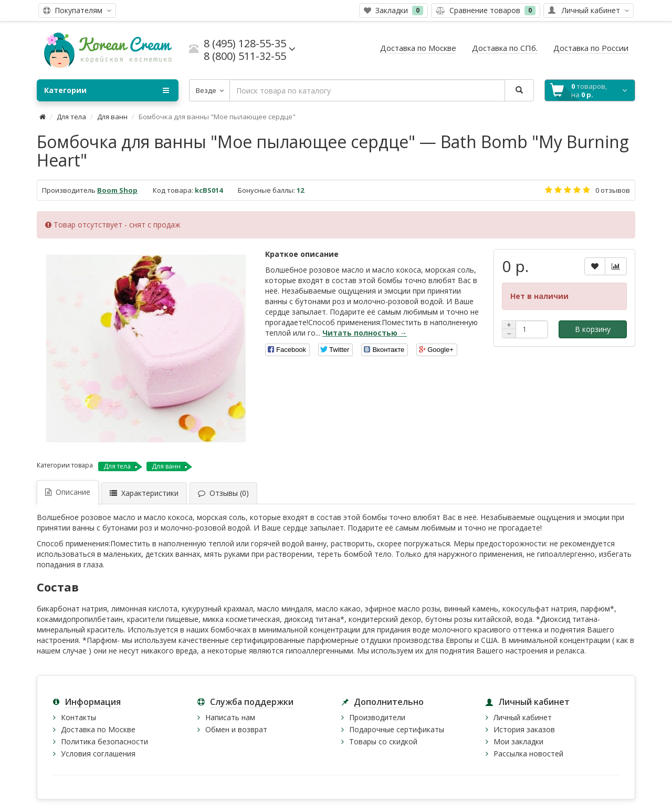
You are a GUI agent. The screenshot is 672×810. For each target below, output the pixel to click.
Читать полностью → (365, 333)
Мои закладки (518, 741)
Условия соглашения (98, 754)
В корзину (593, 329)
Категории (107, 90)
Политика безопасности (104, 741)
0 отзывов (613, 190)
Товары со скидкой (383, 741)
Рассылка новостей (528, 754)
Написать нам (230, 717)
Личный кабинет (523, 717)
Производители (377, 717)
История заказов (524, 729)
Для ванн (112, 117)
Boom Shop (117, 190)
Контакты (78, 717)
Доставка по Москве (98, 729)
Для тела (71, 117)
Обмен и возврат (236, 729)
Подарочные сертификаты (397, 729)
